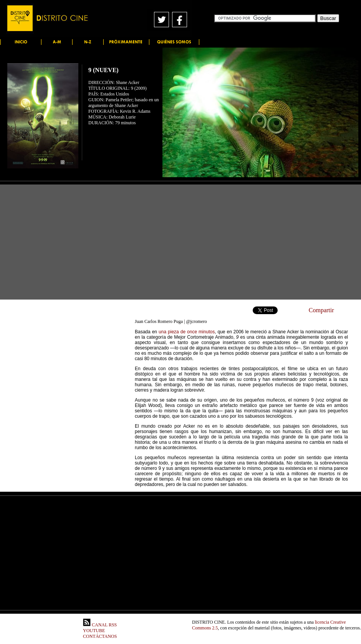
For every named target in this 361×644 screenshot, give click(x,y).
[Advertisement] (180, 242)
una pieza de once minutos (187, 332)
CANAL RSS (100, 625)
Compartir (321, 310)
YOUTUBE (94, 631)
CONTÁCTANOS (100, 636)
